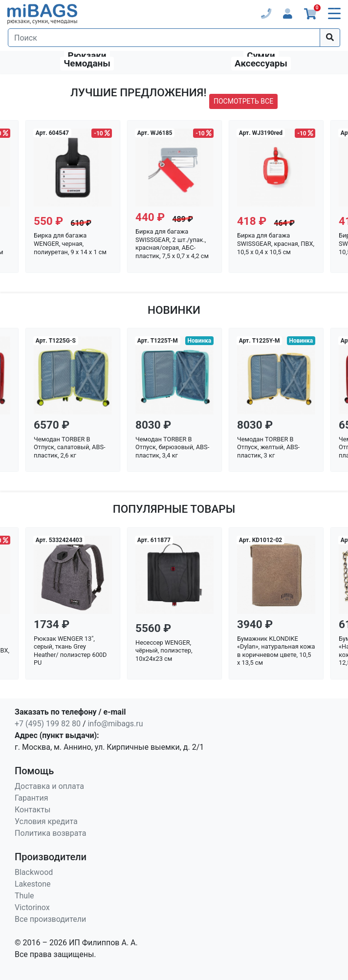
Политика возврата (51, 833)
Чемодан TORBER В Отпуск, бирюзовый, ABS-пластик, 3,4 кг (172, 447)
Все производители (50, 919)
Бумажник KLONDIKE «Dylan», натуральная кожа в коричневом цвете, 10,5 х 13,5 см (276, 651)
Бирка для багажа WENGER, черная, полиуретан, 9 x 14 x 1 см (70, 243)
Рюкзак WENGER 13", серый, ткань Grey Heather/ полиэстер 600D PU (70, 651)
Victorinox (32, 907)
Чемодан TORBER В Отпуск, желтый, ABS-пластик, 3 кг (268, 447)
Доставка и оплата (49, 786)
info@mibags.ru (115, 724)
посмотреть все (243, 101)
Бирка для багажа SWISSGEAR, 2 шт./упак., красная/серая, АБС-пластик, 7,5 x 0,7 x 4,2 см (172, 244)
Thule (24, 896)
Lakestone (33, 884)
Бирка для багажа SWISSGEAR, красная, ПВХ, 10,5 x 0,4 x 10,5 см (276, 243)
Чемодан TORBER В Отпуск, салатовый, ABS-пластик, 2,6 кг (70, 447)
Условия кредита (46, 821)
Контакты (33, 810)
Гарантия (32, 798)
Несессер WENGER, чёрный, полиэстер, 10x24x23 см (164, 651)
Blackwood (34, 872)
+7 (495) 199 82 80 (48, 724)
